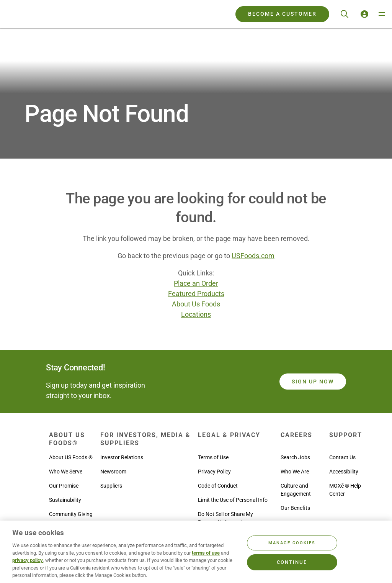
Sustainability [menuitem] (65, 500)
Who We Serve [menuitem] (66, 472)
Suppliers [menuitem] (111, 486)
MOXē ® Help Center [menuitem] (345, 490)
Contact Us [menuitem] (342, 457)
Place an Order (196, 283)
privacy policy (28, 560)
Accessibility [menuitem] (344, 472)
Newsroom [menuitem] (113, 472)
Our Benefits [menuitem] (295, 508)
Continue (292, 562)
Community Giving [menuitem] (71, 514)
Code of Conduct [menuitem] (218, 486)
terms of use (206, 553)
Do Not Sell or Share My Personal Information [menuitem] (225, 518)
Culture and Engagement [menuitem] (296, 490)
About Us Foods (196, 304)
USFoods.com (253, 256)
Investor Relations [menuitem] (122, 457)
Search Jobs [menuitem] (295, 457)
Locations (196, 314)
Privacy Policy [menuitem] (214, 472)
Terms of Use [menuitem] (213, 457)
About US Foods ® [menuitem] (71, 457)
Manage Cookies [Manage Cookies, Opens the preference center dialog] (292, 543)
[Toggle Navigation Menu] (381, 14)
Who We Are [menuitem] (295, 472)
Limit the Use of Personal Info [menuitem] (233, 500)
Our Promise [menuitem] (64, 486)
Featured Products (196, 294)
